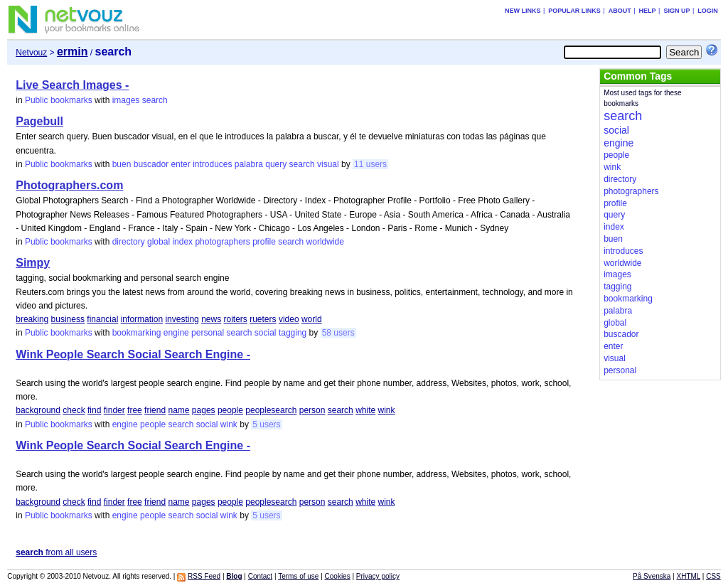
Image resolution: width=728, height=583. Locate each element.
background (38, 410)
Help (648, 11)
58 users (338, 333)
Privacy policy (378, 576)
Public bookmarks (59, 100)
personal (208, 333)
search (155, 100)
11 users (370, 164)
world (312, 319)
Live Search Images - (72, 85)
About (620, 11)
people (230, 410)
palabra (249, 164)
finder (114, 410)
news (211, 319)
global (159, 242)
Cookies (338, 576)
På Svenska (652, 576)
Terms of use (298, 576)
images (126, 100)
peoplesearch (271, 410)
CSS (713, 576)
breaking (32, 319)
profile (264, 242)
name (178, 410)
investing (182, 319)
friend (155, 410)
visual (328, 164)
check (74, 410)
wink (386, 410)
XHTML (689, 576)
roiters (236, 319)
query (276, 164)
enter (180, 164)
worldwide (325, 242)
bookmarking (137, 333)
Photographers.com (69, 185)
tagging (293, 333)
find (94, 410)
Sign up (676, 11)
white (365, 410)
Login (708, 11)
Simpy (33, 263)
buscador (151, 164)
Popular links (574, 11)
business (68, 319)
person (312, 410)
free (135, 410)
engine (176, 333)
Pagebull (39, 121)
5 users (266, 424)
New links (523, 11)
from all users (56, 552)
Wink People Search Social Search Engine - (133, 354)
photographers (222, 242)
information (142, 319)
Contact (260, 576)
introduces (212, 164)
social (266, 333)
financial (102, 319)
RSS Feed (204, 576)
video (289, 319)
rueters (263, 319)
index (182, 242)
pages (204, 410)
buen (122, 164)
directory (129, 242)
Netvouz (31, 53)
